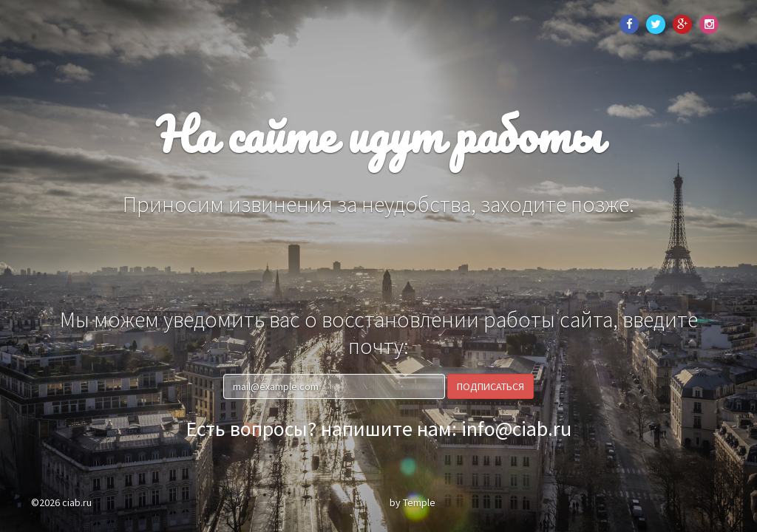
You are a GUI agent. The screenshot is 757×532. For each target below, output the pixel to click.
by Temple (413, 502)
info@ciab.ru (516, 429)
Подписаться (490, 386)
